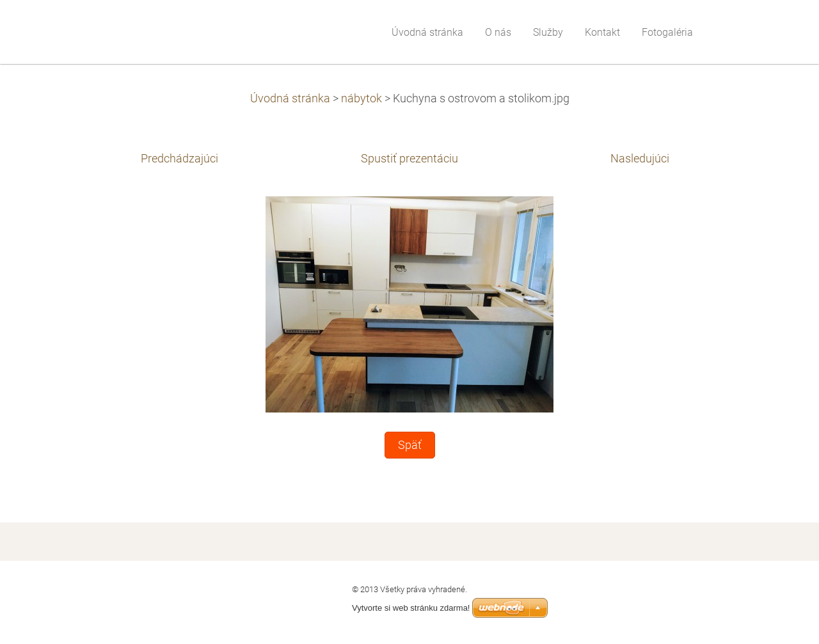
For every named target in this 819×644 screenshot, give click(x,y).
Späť (410, 445)
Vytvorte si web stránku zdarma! (411, 608)
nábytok (362, 98)
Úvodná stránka (290, 98)
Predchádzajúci (179, 159)
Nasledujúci (640, 159)
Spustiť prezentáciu (409, 159)
